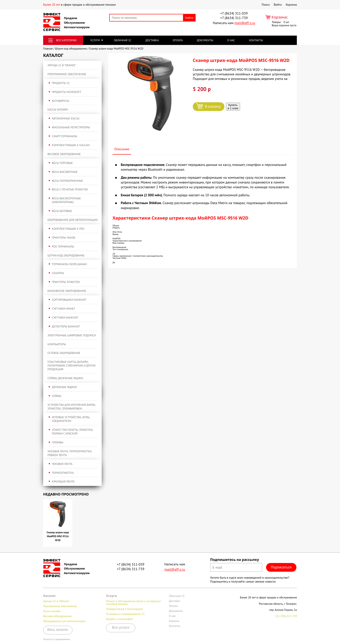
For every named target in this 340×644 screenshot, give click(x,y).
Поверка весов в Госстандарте (124, 609)
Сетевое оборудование (64, 353)
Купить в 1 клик (233, 107)
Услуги (95, 40)
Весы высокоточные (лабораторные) (66, 200)
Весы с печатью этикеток (70, 189)
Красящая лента (63, 481)
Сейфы (56, 396)
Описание (122, 149)
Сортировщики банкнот (69, 300)
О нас (231, 40)
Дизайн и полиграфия (119, 619)
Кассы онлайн (58, 110)
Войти (278, 5)
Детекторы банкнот (66, 326)
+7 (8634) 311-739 (234, 18)
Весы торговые (62, 163)
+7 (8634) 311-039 (234, 13)
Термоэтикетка (63, 473)
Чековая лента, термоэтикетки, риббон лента (70, 453)
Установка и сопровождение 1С (125, 614)
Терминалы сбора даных (69, 264)
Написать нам (234, 23)
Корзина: (280, 17)
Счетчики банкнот (65, 318)
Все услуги (121, 628)
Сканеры (58, 273)
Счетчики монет (64, 309)
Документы (205, 40)
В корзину (213, 107)
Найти (189, 18)
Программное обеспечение (67, 74)
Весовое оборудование (64, 154)
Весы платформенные (67, 181)
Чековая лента (62, 464)
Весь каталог (58, 630)
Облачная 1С (123, 40)
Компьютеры (57, 344)
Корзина (291, 5)
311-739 (292, 616)
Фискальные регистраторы (71, 127)
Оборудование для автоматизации (73, 220)
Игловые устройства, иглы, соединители (71, 419)
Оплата (178, 40)
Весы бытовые (62, 211)
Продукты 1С (61, 83)
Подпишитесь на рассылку (235, 560)
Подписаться (281, 567)
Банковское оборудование (67, 291)
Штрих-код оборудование (66, 255)
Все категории (66, 40)
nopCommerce (63, 639)
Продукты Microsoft (66, 92)
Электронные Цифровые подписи (72, 335)
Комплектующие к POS (68, 229)
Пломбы (58, 442)
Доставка (152, 40)
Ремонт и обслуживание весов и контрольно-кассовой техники (134, 603)
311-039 (280, 616)
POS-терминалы (63, 247)
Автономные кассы (66, 118)
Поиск (266, 5)
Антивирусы (60, 101)
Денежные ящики (64, 387)
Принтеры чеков (63, 238)
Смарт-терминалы (65, 136)
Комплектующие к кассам (71, 145)
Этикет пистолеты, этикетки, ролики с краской (72, 432)
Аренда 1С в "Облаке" (62, 65)
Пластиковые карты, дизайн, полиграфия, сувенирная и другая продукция (71, 366)
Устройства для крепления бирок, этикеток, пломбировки (72, 407)
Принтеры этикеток (66, 282)
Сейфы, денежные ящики (65, 378)
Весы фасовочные (65, 172)
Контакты (256, 40)
